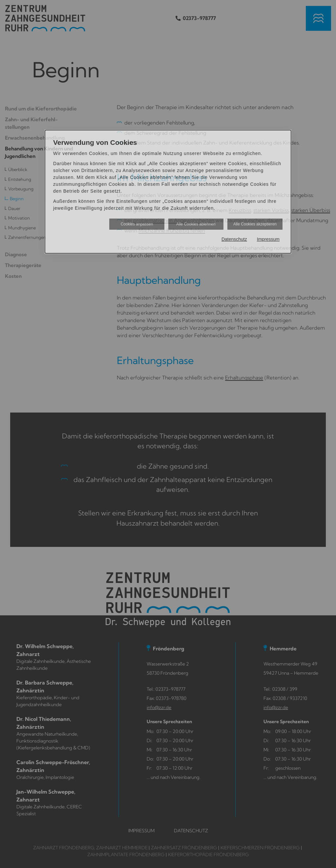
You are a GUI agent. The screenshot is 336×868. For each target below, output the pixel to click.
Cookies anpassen (137, 224)
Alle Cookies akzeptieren (255, 224)
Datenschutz (234, 239)
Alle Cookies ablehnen (196, 224)
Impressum (268, 239)
